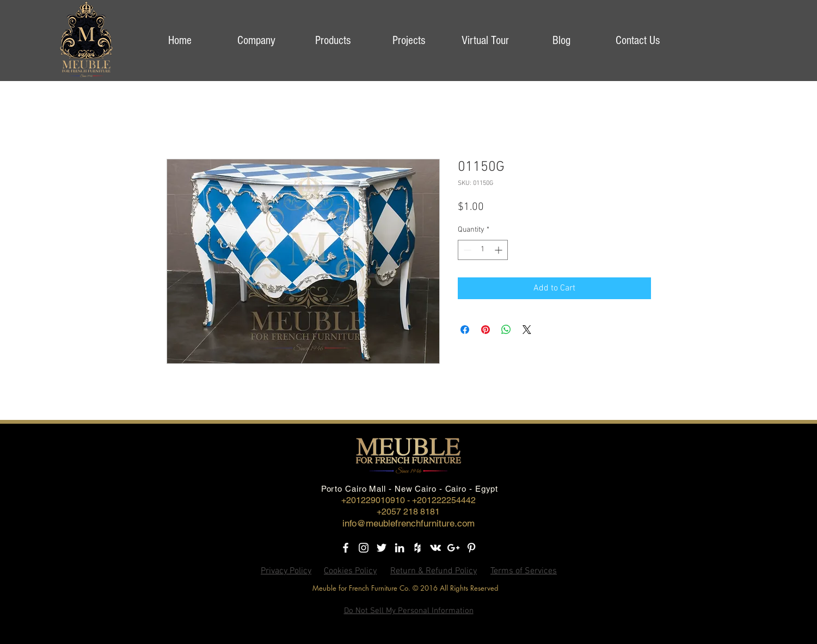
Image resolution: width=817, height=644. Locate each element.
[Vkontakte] (435, 548)
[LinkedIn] (400, 548)
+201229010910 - (377, 500)
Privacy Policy (286, 571)
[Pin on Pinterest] (486, 330)
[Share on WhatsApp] (506, 330)
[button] (256, 41)
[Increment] (499, 250)
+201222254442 (444, 500)
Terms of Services (524, 571)
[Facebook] (346, 548)
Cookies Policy (350, 571)
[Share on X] (527, 330)
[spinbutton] (483, 250)
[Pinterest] (471, 548)
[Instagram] (364, 548)
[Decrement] (466, 250)
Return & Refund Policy (434, 571)
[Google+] (453, 548)
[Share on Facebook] (465, 330)
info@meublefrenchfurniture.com (408, 523)
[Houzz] (417, 548)
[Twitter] (382, 548)
